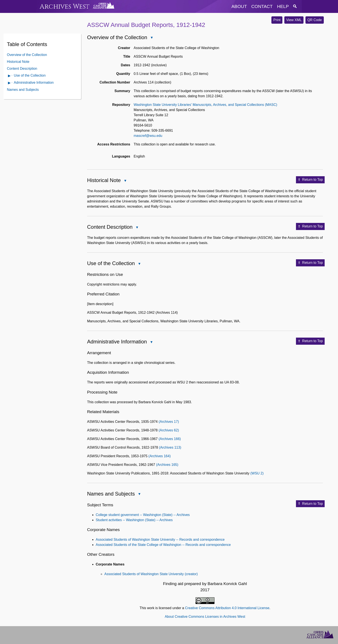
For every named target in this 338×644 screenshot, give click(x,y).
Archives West (65, 7)
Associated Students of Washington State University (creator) (151, 574)
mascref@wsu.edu (148, 136)
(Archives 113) (170, 447)
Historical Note (18, 62)
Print (277, 20)
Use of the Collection (30, 75)
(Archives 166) (170, 439)
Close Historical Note (125, 181)
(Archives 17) (169, 422)
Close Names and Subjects (139, 494)
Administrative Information (34, 83)
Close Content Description (137, 228)
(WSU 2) (257, 473)
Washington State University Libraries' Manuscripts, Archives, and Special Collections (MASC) (205, 105)
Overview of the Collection (27, 55)
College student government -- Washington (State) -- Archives (143, 515)
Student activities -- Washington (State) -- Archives (134, 520)
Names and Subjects (23, 90)
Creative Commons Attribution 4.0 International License (227, 608)
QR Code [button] (315, 20)
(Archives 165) (167, 465)
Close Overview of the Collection (152, 38)
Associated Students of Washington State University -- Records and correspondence (160, 540)
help (283, 6)
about (239, 6)
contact (262, 6)
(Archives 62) (169, 430)
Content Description (22, 69)
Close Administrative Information (151, 342)
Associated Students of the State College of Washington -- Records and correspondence (163, 545)
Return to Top (310, 180)
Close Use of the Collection (139, 264)
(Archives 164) (160, 456)
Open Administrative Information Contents (9, 83)
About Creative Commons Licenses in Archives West (205, 617)
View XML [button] (294, 20)
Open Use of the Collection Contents (9, 76)
